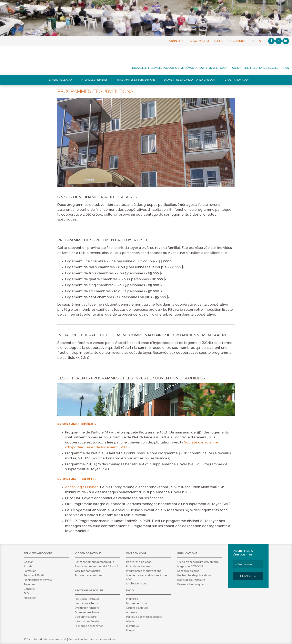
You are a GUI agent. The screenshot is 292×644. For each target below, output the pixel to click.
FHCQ (38, 60)
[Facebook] (271, 41)
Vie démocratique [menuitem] (193, 68)
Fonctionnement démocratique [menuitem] (95, 562)
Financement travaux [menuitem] (88, 612)
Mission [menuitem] (131, 621)
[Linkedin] (286, 41)
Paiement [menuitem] (30, 584)
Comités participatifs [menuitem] (87, 571)
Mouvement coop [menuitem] (137, 603)
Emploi (219, 41)
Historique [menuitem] (133, 626)
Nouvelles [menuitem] (139, 68)
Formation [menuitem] (30, 571)
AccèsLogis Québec (82, 487)
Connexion (177, 41)
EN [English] (259, 41)
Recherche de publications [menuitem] (194, 575)
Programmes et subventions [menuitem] (136, 80)
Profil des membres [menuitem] (94, 80)
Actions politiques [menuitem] (137, 608)
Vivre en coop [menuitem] (218, 68)
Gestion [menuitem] (29, 562)
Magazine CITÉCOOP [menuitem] (190, 566)
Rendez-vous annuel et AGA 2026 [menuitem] (97, 566)
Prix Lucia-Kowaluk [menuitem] (87, 599)
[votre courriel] (248, 564)
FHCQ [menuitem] (285, 68)
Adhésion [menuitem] (132, 612)
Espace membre (199, 41)
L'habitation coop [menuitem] (237, 80)
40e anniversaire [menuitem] (86, 617)
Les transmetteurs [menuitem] (86, 603)
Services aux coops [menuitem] (164, 68)
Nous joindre (237, 41)
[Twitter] (279, 41)
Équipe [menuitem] (130, 630)
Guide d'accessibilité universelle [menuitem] (198, 562)
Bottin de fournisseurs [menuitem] (191, 580)
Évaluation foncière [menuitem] (87, 608)
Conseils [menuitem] (29, 589)
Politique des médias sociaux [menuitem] (144, 617)
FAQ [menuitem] (26, 593)
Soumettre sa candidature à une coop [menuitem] (190, 80)
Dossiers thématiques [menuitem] (191, 584)
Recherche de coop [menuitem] (60, 80)
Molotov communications (100, 639)
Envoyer (248, 576)
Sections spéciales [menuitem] (265, 68)
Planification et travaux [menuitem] (38, 580)
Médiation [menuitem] (30, 598)
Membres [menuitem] (132, 599)
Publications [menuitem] (240, 68)
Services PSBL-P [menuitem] (34, 575)
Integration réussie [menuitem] (87, 621)
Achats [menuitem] (28, 566)
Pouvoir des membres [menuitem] (88, 575)
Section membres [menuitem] (188, 571)
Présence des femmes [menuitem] (89, 626)
